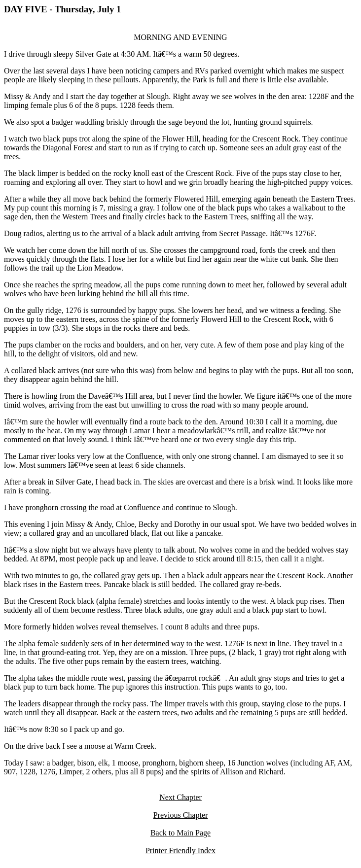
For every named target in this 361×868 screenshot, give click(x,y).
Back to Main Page (180, 833)
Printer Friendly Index (180, 851)
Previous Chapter (181, 815)
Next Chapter (180, 797)
